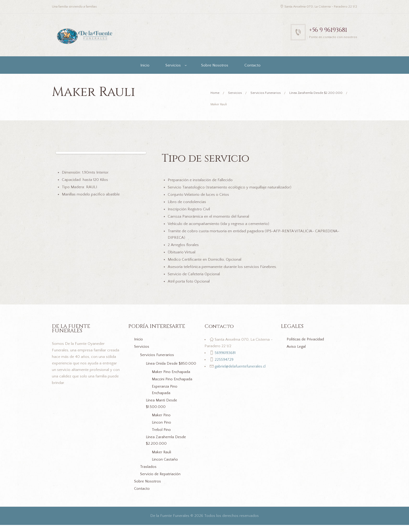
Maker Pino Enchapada (172, 379)
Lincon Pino (162, 429)
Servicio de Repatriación (161, 481)
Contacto (252, 65)
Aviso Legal (297, 347)
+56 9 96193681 (330, 30)
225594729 (224, 360)
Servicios (173, 65)
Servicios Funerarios (267, 93)
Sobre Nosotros (215, 65)
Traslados (148, 474)
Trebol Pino (162, 437)
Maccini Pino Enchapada (173, 386)
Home (215, 93)
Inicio (145, 65)
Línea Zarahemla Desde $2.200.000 (318, 93)
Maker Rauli (162, 459)
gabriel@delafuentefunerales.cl (240, 367)
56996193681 (225, 353)
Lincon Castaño (165, 466)
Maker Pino (161, 422)
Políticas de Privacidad (306, 340)
